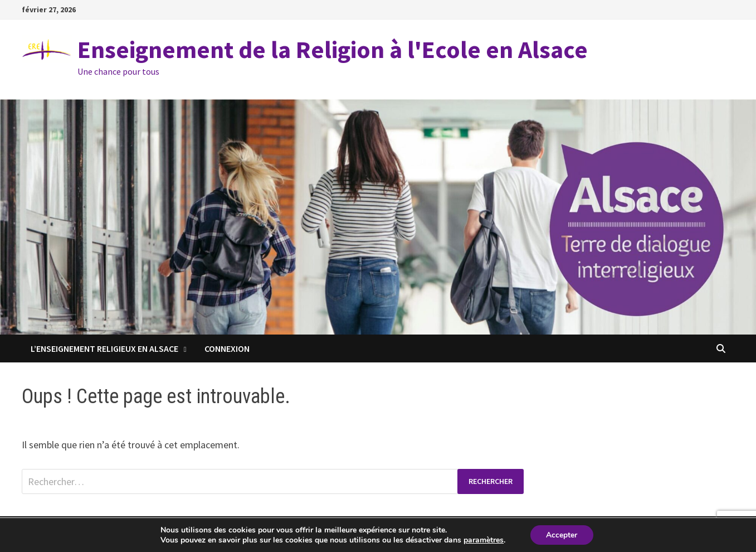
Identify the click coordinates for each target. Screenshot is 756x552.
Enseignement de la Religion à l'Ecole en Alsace (333, 49)
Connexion (227, 348)
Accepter (562, 534)
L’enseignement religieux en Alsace (104, 348)
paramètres (483, 540)
